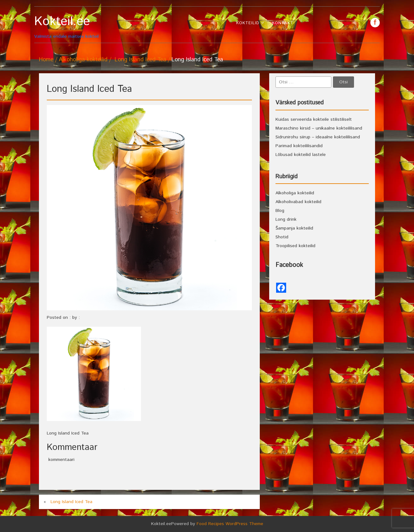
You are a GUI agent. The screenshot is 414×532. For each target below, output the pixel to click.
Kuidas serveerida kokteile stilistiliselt (314, 119)
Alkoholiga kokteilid (83, 60)
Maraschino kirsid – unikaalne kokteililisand (319, 128)
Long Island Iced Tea (140, 60)
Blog (280, 211)
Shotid (282, 237)
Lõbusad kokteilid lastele (301, 155)
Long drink (286, 219)
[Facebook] (281, 288)
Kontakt (283, 23)
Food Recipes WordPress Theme (230, 524)
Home (46, 60)
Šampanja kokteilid (294, 228)
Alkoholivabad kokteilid (298, 202)
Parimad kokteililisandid (299, 146)
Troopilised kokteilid (295, 246)
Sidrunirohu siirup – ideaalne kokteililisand (318, 137)
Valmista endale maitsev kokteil (77, 27)
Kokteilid (248, 23)
